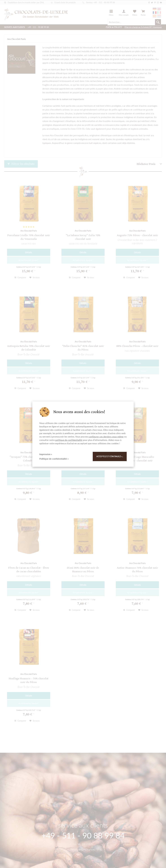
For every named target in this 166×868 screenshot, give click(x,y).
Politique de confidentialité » (54, 459)
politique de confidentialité (69, 440)
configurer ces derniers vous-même (106, 437)
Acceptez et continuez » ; (110, 456)
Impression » (46, 454)
